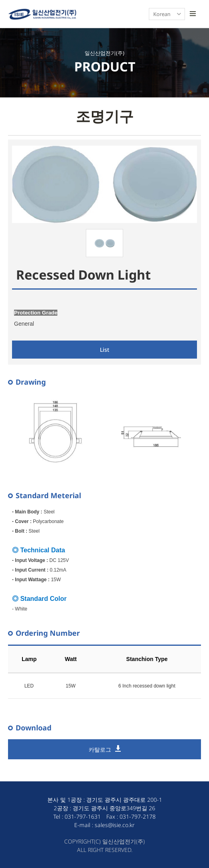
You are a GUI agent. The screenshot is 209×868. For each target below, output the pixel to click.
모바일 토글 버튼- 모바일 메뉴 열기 (193, 14)
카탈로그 (100, 749)
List (104, 350)
